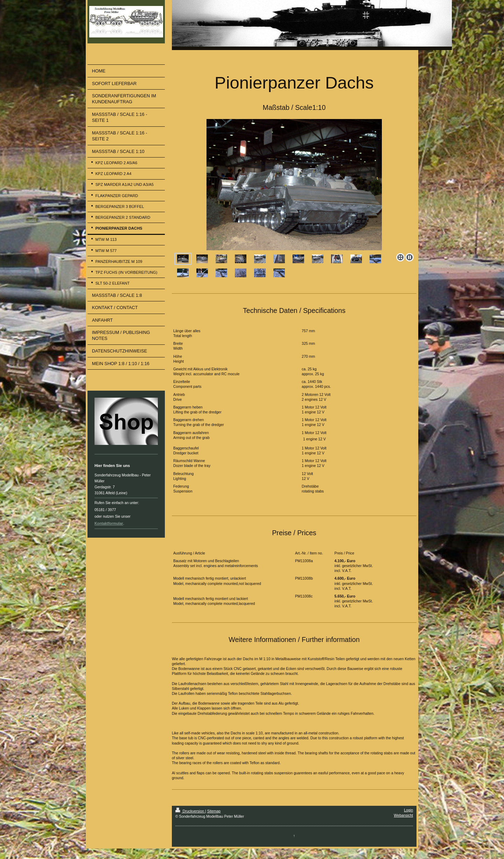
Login (408, 810)
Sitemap (214, 811)
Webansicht (403, 815)
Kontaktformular (109, 523)
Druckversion (190, 811)
